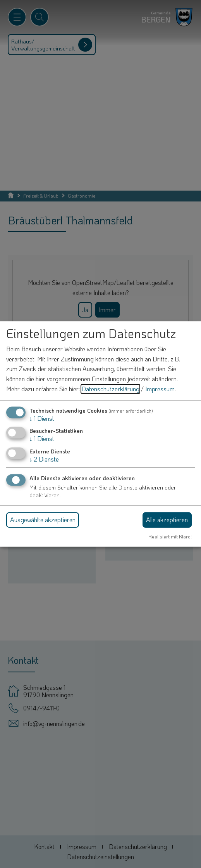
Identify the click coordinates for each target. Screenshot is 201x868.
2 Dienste (44, 459)
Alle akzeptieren (167, 520)
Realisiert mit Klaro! (170, 536)
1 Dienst (42, 419)
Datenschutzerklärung (110, 389)
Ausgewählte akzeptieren (43, 520)
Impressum (160, 389)
